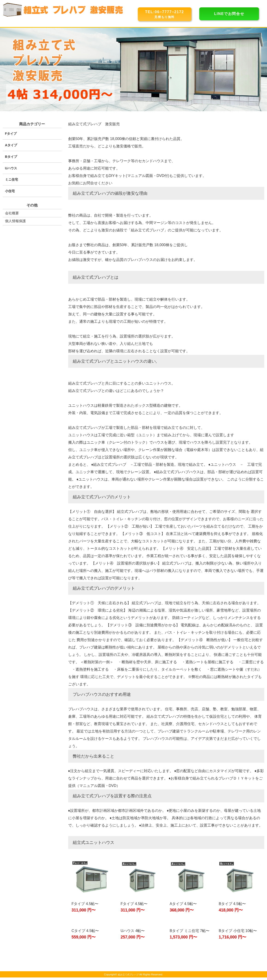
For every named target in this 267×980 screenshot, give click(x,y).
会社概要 (12, 213)
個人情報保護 (16, 220)
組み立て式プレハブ (128, 977)
